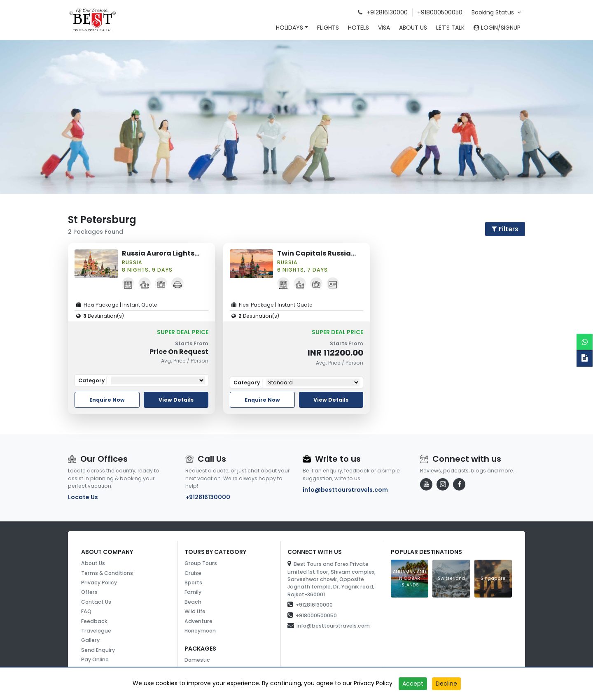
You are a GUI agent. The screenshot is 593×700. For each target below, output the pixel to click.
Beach (193, 602)
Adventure (198, 621)
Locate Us (83, 497)
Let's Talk (450, 28)
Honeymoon (200, 631)
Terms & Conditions (107, 573)
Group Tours (201, 563)
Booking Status (496, 12)
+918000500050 (440, 12)
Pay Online (95, 659)
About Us (413, 28)
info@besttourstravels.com (345, 490)
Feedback (94, 621)
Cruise (193, 573)
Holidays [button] (289, 28)
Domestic (197, 660)
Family (193, 592)
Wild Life (195, 611)
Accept (413, 684)
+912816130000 (208, 497)
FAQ (86, 611)
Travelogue (96, 631)
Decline (446, 684)
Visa (384, 28)
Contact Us (96, 602)
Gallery (90, 640)
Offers (89, 592)
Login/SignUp (497, 28)
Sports (193, 583)
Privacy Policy (99, 583)
